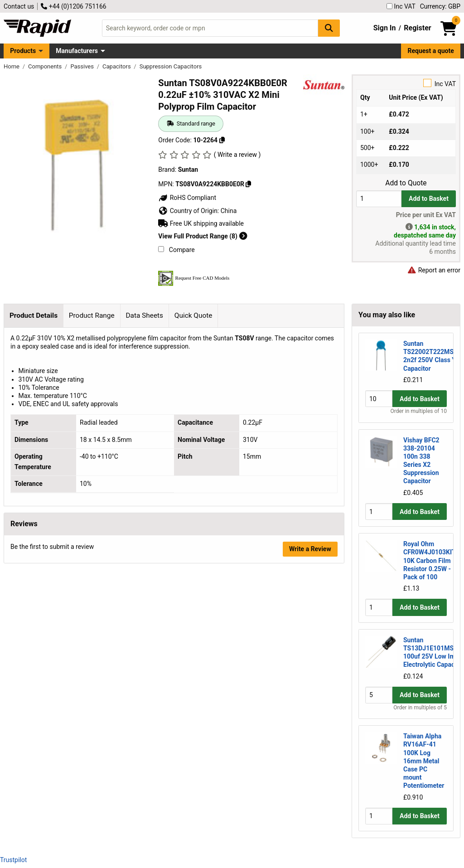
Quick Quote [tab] (193, 315)
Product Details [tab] (34, 315)
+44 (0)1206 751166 (73, 6)
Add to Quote (406, 183)
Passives (83, 66)
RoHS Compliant (187, 198)
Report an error (434, 270)
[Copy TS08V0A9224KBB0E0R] (248, 184)
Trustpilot (13, 860)
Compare (176, 250)
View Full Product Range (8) (203, 236)
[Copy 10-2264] (222, 140)
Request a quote (431, 51)
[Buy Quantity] (379, 199)
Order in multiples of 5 (420, 708)
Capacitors (117, 66)
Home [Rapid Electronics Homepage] (12, 66)
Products (23, 51)
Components (46, 66)
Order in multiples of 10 (419, 411)
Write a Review (310, 549)
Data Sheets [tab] (144, 315)
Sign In (385, 28)
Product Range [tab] (92, 315)
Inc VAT (401, 6)
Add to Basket (429, 199)
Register (417, 28)
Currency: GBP (440, 6)
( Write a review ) (237, 155)
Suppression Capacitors (171, 66)
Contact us (19, 6)
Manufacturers (77, 51)
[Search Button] (329, 28)
